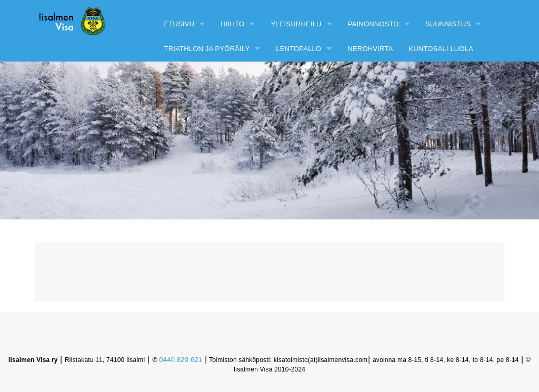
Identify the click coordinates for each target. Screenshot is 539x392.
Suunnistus (448, 24)
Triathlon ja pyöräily (207, 49)
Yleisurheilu (296, 24)
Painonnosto (373, 24)
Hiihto (232, 24)
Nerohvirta (370, 49)
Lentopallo (298, 49)
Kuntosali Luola (441, 49)
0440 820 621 (181, 360)
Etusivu (179, 24)
